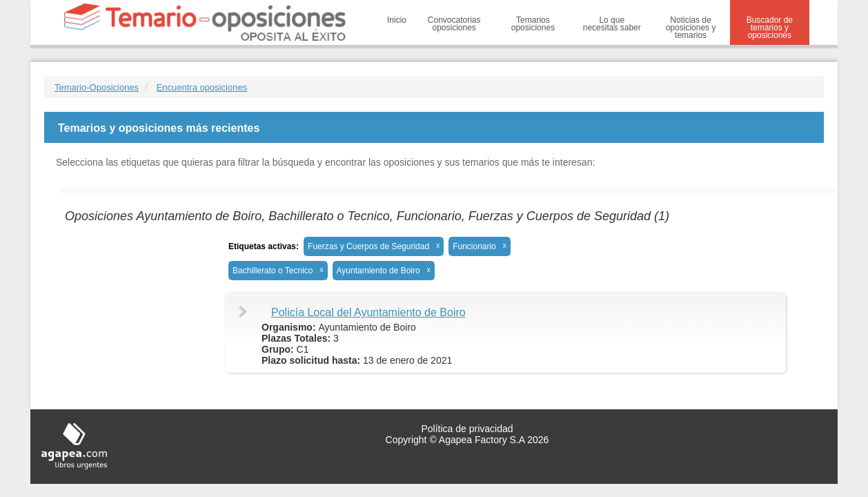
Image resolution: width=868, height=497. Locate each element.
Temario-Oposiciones (97, 87)
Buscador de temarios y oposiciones (770, 28)
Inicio (397, 20)
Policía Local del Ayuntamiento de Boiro (368, 312)
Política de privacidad (467, 429)
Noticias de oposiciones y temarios (691, 28)
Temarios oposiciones (533, 24)
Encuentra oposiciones (202, 87)
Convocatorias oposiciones (454, 24)
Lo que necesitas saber (612, 24)
